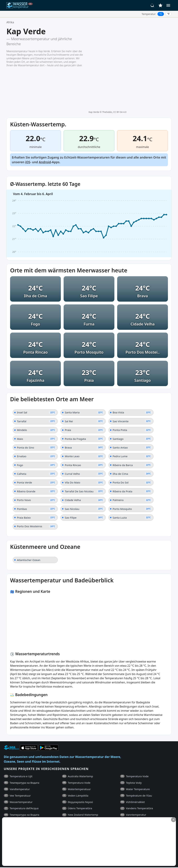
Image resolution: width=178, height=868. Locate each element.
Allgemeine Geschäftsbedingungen (34, 813)
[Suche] (152, 5)
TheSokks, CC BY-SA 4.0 (114, 29)
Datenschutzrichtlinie (72, 813)
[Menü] (168, 5)
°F (169, 14)
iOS (28, 116)
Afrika (10, 22)
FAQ (6, 813)
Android (45, 116)
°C (161, 14)
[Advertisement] (85, 842)
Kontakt (94, 813)
